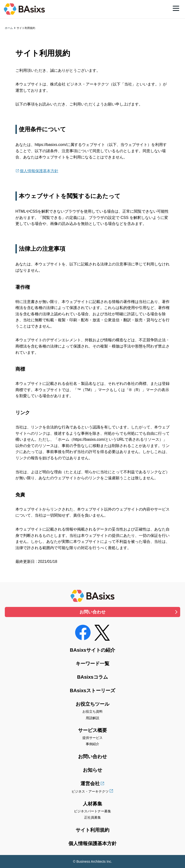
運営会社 (90, 783)
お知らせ (92, 770)
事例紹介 (92, 744)
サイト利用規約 (92, 830)
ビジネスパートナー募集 (92, 811)
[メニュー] (176, 8)
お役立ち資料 (92, 711)
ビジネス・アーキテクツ (90, 791)
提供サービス (92, 738)
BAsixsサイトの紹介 (92, 650)
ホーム (9, 28)
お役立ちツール (92, 704)
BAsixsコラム (92, 677)
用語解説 (92, 718)
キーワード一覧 (92, 664)
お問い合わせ (92, 612)
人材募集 (92, 804)
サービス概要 (92, 730)
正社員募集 (92, 817)
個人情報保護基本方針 (39, 171)
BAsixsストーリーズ (92, 690)
